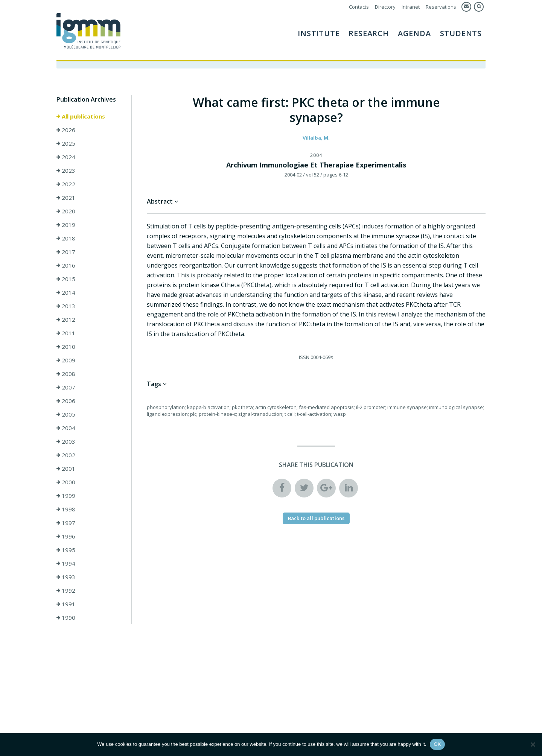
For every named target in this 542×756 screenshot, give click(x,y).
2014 (66, 292)
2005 (66, 414)
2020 (66, 211)
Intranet (411, 7)
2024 (66, 157)
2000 (66, 482)
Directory (385, 7)
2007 (66, 387)
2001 (66, 469)
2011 (66, 333)
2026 (66, 130)
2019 (66, 225)
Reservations (441, 7)
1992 (66, 590)
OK (437, 744)
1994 (66, 563)
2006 (66, 401)
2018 (66, 238)
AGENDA (414, 33)
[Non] (533, 744)
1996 (66, 536)
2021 (66, 198)
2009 (66, 360)
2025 (66, 143)
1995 (66, 550)
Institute (319, 33)
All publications (81, 116)
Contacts (359, 7)
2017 (66, 252)
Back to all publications (316, 518)
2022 (66, 184)
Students (461, 33)
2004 (66, 428)
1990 (66, 618)
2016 (66, 265)
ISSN (304, 357)
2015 (66, 279)
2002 (66, 455)
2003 (66, 441)
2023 (66, 170)
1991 (66, 604)
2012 (66, 319)
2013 (66, 306)
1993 (66, 577)
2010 (66, 347)
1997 (66, 523)
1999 (66, 496)
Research (368, 33)
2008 (66, 374)
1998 (66, 509)
